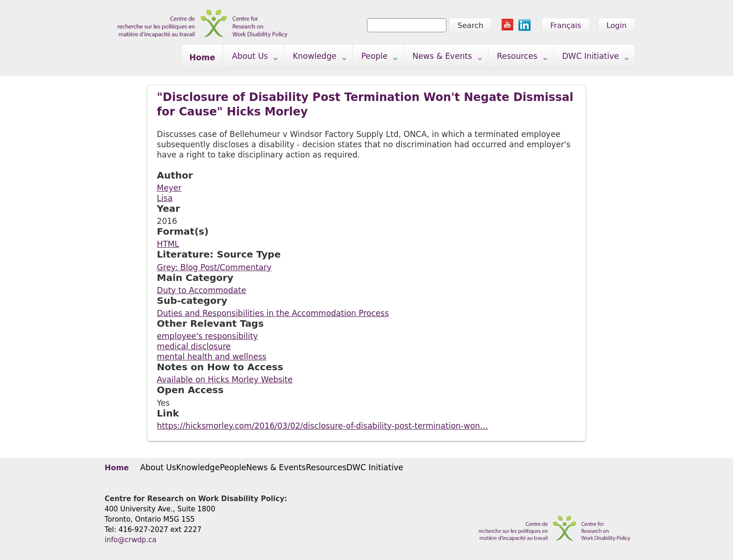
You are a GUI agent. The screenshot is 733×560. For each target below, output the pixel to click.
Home (202, 57)
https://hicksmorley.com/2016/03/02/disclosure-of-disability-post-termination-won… (323, 426)
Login (616, 25)
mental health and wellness (212, 357)
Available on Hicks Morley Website (225, 380)
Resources (518, 58)
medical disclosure (194, 346)
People (376, 58)
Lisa (165, 198)
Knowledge (316, 58)
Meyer (169, 188)
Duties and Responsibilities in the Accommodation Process (273, 313)
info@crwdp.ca (131, 540)
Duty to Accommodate (202, 290)
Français (566, 25)
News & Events (443, 58)
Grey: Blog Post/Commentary (214, 267)
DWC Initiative (592, 58)
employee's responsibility (208, 336)
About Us (251, 58)
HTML (168, 244)
